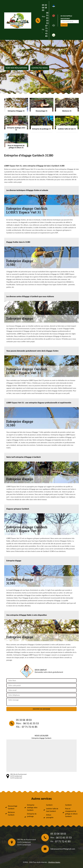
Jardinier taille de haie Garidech (52, 810)
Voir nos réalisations (16, 68)
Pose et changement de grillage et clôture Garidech (71, 812)
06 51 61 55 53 (47, 18)
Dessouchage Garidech (13, 807)
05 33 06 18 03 (44, 8)
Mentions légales (54, 862)
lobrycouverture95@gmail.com (63, 849)
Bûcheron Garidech (11, 814)
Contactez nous (40, 68)
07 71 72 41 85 (46, 31)
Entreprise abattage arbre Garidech (32, 808)
